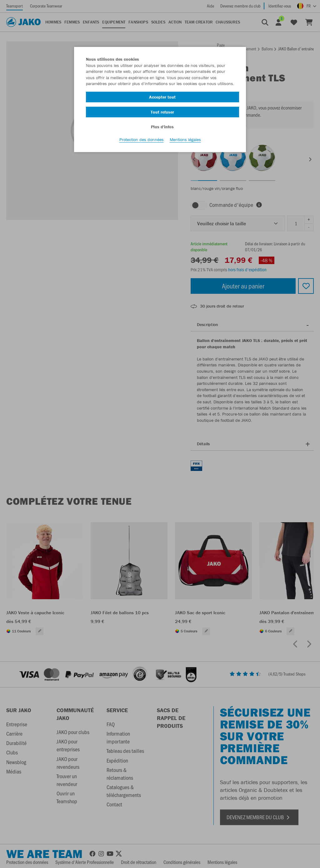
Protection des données (142, 141)
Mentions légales (185, 141)
